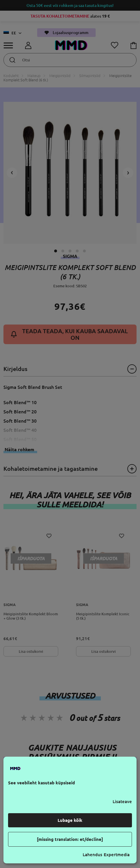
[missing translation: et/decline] (70, 839)
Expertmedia (117, 855)
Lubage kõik (70, 820)
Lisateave (122, 802)
